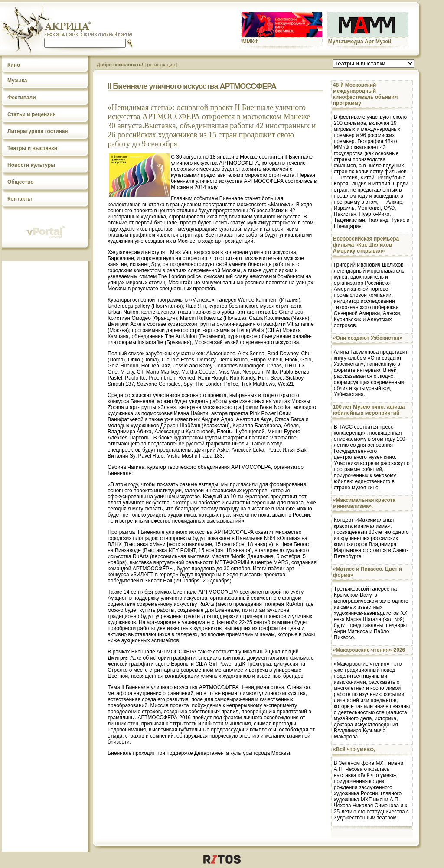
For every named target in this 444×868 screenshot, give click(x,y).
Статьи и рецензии (32, 114)
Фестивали (22, 98)
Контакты (20, 199)
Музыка (17, 81)
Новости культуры (31, 165)
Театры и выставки (32, 148)
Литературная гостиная (38, 131)
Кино (14, 65)
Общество (21, 182)
